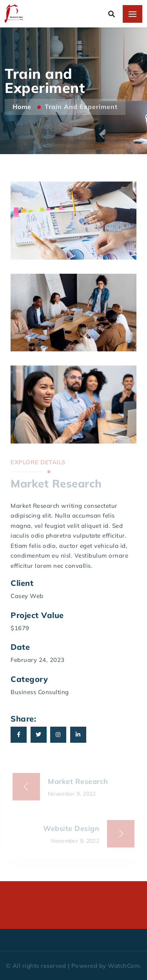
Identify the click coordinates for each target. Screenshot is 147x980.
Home (23, 107)
